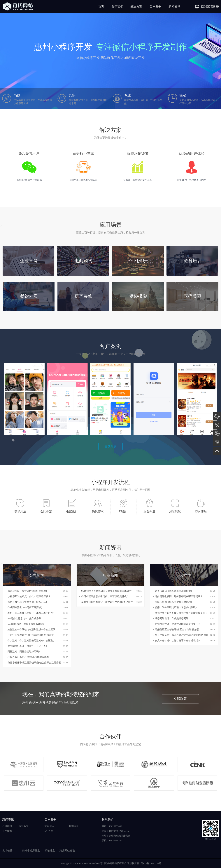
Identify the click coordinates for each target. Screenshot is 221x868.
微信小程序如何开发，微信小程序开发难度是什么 (181, 613)
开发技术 (7, 831)
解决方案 (136, 7)
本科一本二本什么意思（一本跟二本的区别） (31, 613)
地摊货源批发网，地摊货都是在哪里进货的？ (179, 596)
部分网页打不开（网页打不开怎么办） (28, 646)
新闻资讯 (174, 7)
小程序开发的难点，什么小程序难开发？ (29, 596)
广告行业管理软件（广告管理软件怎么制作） (31, 635)
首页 (101, 7)
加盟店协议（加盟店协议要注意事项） (28, 591)
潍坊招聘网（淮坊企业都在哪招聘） (174, 602)
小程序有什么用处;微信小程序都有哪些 (28, 657)
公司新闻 (7, 826)
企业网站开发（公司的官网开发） (26, 607)
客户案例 (155, 7)
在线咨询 (217, 416)
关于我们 (117, 7)
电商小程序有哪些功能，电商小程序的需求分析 (106, 591)
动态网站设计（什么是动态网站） (173, 618)
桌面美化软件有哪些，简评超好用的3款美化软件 (107, 602)
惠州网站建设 (67, 851)
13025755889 (217, 425)
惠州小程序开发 (31, 851)
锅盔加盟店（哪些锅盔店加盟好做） (174, 591)
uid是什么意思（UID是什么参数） (26, 618)
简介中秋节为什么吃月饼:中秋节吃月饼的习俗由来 (182, 635)
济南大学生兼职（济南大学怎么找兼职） (176, 607)
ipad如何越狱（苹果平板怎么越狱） (26, 624)
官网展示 (49, 826)
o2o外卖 (49, 831)
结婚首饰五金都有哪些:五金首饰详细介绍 (177, 629)
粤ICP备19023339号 (151, 863)
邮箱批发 (50, 851)
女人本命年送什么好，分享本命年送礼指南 (178, 640)
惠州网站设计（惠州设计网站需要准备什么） (179, 624)
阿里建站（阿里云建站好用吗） (24, 652)
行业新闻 (24, 826)
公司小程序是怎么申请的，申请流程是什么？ (105, 596)
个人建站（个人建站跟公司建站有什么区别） (31, 640)
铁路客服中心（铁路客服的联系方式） (28, 602)
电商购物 (73, 826)
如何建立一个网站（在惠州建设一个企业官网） (33, 629)
